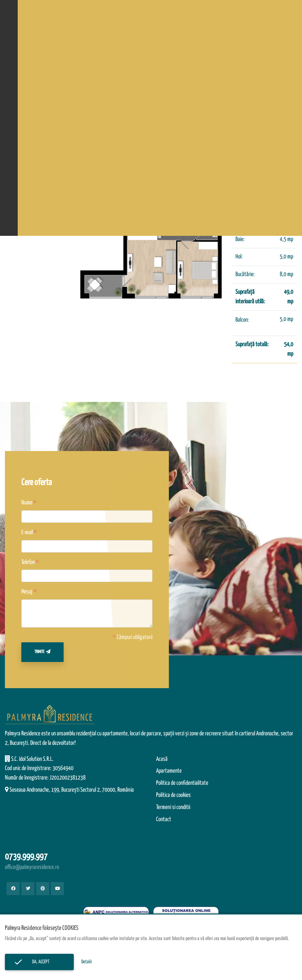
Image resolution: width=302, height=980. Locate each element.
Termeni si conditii (173, 807)
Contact (164, 820)
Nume (27, 503)
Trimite (42, 652)
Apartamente (169, 771)
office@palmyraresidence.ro (32, 867)
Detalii (87, 962)
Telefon (28, 562)
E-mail (27, 533)
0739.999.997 (26, 857)
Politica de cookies (173, 795)
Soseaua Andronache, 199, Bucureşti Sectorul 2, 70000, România (72, 790)
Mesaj (27, 592)
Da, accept (39, 962)
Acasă (162, 759)
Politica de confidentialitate (182, 783)
